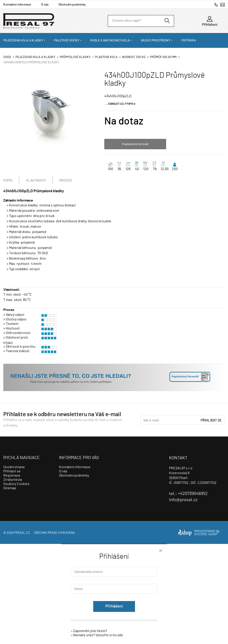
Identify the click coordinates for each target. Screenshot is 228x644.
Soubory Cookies (16, 484)
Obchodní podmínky (72, 5)
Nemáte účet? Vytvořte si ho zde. (98, 635)
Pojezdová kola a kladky (23, 41)
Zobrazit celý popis (121, 104)
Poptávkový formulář (135, 144)
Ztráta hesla (13, 480)
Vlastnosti (36, 180)
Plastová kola (106, 57)
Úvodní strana (14, 467)
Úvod (7, 57)
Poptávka (189, 41)
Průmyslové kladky (75, 57)
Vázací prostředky (156, 41)
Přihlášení (114, 606)
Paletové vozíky (67, 41)
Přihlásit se (211, 420)
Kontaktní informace (17, 5)
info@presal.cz (222, 5)
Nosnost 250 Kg (134, 57)
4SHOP (213, 534)
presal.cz (22, 533)
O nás (45, 5)
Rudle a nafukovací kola (110, 41)
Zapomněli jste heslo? (90, 631)
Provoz (66, 180)
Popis (8, 180)
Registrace (12, 475)
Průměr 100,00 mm (163, 57)
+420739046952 (216, 5)
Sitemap (10, 488)
